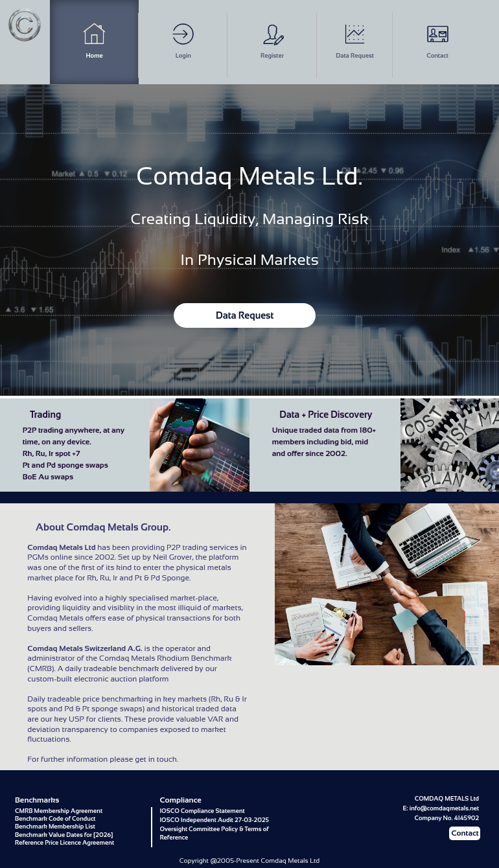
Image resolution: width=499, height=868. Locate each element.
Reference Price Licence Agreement (64, 842)
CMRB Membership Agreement (59, 811)
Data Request (355, 41)
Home (94, 41)
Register (272, 41)
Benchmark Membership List (55, 826)
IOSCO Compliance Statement (202, 811)
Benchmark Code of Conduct (55, 818)
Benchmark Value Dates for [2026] (64, 835)
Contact (438, 41)
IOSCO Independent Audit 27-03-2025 (214, 820)
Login (183, 41)
